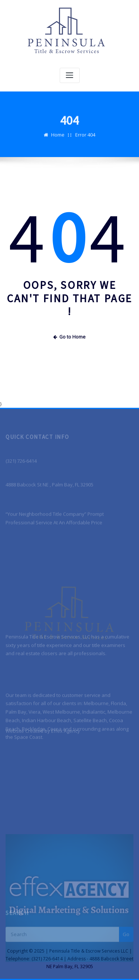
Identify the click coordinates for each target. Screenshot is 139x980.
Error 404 (85, 140)
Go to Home (70, 337)
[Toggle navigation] (70, 75)
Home (58, 140)
